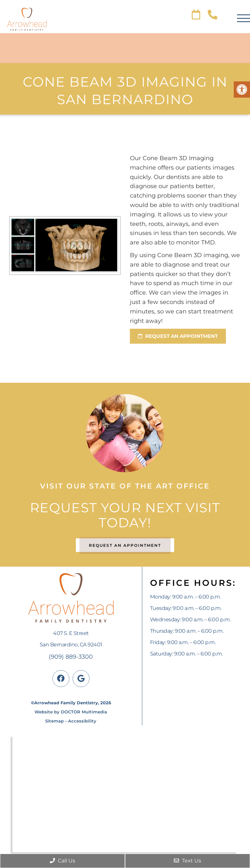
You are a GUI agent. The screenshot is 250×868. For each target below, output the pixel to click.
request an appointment (178, 336)
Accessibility (82, 721)
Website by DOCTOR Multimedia (71, 712)
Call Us (62, 861)
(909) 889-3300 (71, 657)
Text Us (187, 861)
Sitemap (55, 721)
